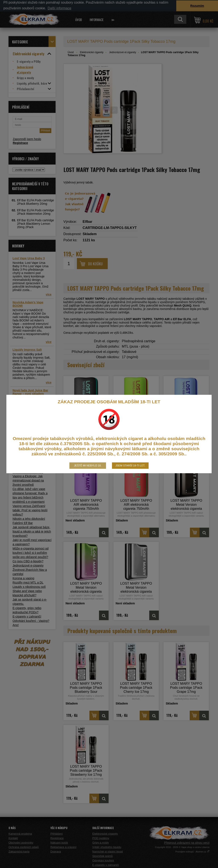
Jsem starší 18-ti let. (130, 466)
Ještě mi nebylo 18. (88, 466)
